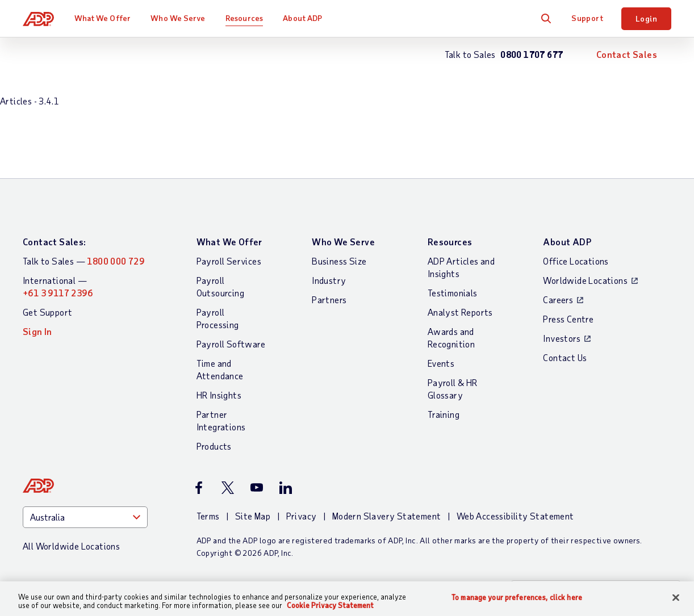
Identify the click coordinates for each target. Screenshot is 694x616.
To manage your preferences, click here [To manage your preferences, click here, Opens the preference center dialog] (517, 598)
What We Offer (103, 18)
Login (646, 18)
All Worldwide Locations (71, 546)
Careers (558, 299)
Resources (244, 18)
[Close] (676, 598)
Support (587, 18)
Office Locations (576, 261)
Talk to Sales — (83, 261)
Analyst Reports (460, 312)
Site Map (253, 516)
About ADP (302, 18)
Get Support (47, 312)
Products (214, 446)
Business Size (339, 261)
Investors (562, 338)
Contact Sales (627, 54)
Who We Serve (178, 18)
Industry (329, 280)
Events (441, 363)
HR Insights (219, 395)
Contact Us (565, 357)
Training (444, 414)
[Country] (85, 517)
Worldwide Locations (585, 280)
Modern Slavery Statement (387, 516)
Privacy (302, 516)
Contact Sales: (55, 242)
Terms (208, 516)
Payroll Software (231, 344)
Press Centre (568, 319)
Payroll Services (229, 261)
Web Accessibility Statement (515, 516)
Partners (329, 299)
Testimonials (453, 293)
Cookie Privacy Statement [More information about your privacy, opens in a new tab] (330, 605)
